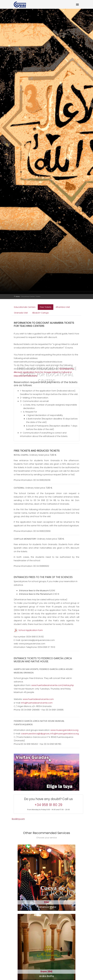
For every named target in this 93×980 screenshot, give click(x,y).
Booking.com (18, 819)
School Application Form (28, 630)
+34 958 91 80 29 (48, 805)
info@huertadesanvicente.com (37, 703)
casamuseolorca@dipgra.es (35, 734)
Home (18, 296)
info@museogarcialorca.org (65, 734)
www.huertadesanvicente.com (38, 699)
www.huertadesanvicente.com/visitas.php (53, 685)
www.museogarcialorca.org (64, 730)
